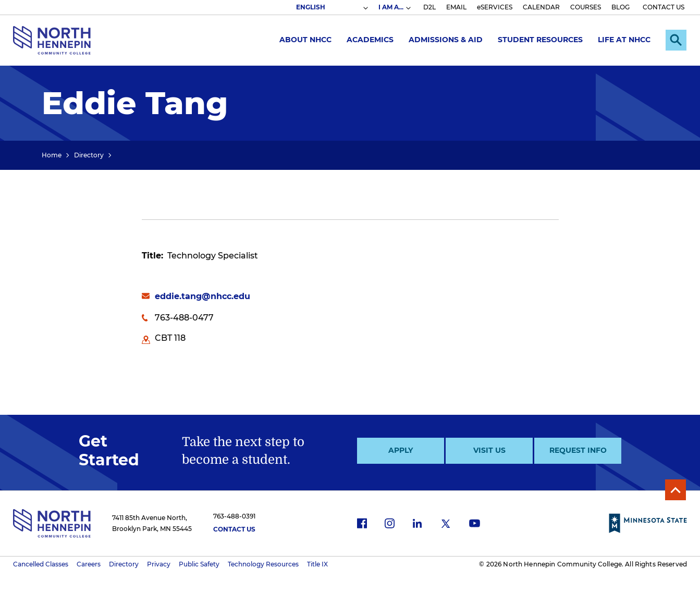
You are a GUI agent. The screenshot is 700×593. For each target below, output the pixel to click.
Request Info (578, 450)
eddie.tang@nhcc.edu (202, 296)
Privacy (159, 564)
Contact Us (234, 529)
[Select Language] (331, 7)
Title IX (317, 564)
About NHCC (305, 40)
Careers (89, 564)
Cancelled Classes (41, 564)
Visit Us (489, 450)
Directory (89, 155)
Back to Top (676, 490)
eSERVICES (495, 7)
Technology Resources (263, 564)
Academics (370, 40)
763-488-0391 (234, 516)
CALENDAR (541, 7)
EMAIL (456, 7)
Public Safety (199, 564)
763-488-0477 (184, 318)
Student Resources (540, 40)
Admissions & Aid (446, 40)
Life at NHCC (624, 40)
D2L (429, 7)
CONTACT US (664, 7)
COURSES (586, 7)
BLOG (621, 7)
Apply (401, 450)
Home (52, 155)
